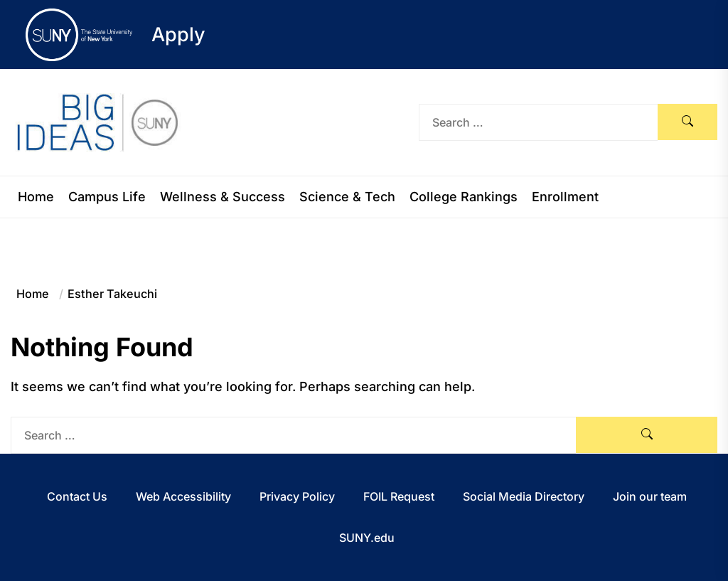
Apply (178, 34)
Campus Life (107, 197)
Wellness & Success (223, 197)
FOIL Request (399, 496)
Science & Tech (347, 197)
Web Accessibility (183, 496)
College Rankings (464, 197)
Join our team (650, 496)
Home (36, 197)
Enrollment (565, 197)
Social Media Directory (524, 496)
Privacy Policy (297, 496)
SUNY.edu (367, 538)
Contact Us (77, 496)
